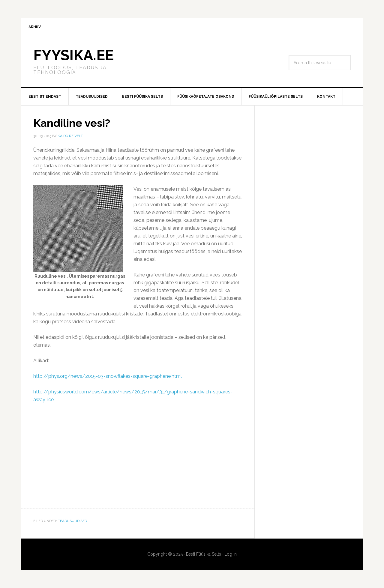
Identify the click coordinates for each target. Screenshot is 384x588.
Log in (231, 554)
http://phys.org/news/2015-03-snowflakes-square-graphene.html (108, 376)
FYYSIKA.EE (73, 55)
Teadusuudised (72, 521)
